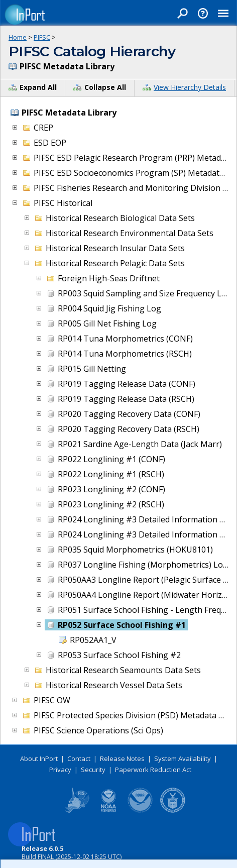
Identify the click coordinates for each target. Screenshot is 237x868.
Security (93, 770)
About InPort (39, 758)
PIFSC (42, 37)
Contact (79, 758)
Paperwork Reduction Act (153, 770)
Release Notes (122, 758)
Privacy (60, 770)
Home (18, 37)
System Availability (183, 758)
